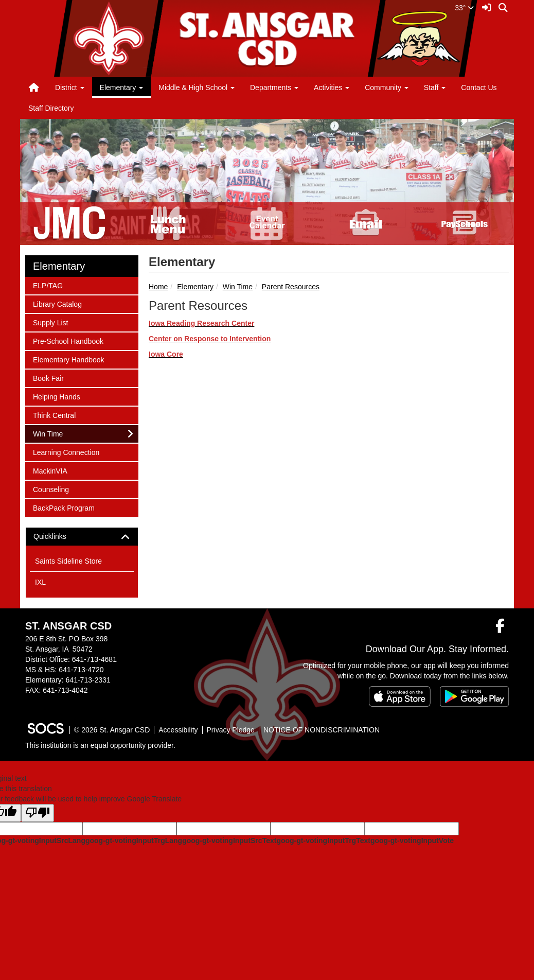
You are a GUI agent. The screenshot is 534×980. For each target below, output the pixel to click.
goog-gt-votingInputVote (412, 841)
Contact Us (479, 87)
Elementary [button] (122, 87)
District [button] (70, 87)
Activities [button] (332, 87)
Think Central (54, 415)
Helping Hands (56, 396)
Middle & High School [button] (197, 87)
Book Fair (48, 378)
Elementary (195, 287)
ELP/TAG (48, 285)
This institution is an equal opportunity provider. (100, 745)
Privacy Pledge (231, 730)
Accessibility (178, 730)
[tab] (82, 537)
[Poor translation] (38, 813)
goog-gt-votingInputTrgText (323, 841)
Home (158, 287)
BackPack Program (64, 507)
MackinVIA (50, 470)
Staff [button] (435, 87)
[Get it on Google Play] (474, 696)
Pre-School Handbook (68, 340)
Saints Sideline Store (68, 561)
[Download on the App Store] (400, 696)
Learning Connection (66, 452)
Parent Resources (291, 287)
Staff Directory (51, 108)
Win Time (238, 287)
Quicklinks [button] (59, 537)
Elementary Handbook (68, 359)
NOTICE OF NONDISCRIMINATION (322, 730)
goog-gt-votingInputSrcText (229, 841)
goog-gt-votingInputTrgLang (134, 841)
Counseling (51, 489)
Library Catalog (57, 303)
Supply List (50, 322)
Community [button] (387, 87)
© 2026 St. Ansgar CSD (112, 730)
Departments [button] (274, 87)
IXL (40, 582)
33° (464, 8)
